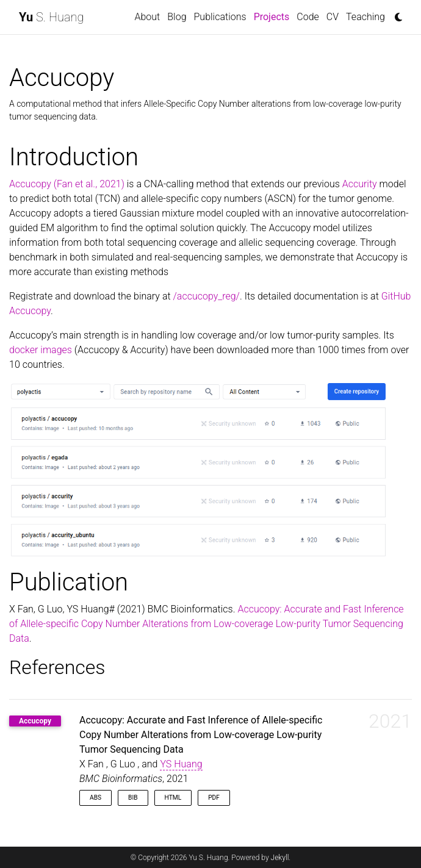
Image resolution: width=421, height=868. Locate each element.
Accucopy (30, 184)
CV (333, 17)
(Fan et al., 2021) (89, 184)
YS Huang (181, 764)
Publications (220, 17)
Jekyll (280, 858)
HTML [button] (173, 798)
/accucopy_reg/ (207, 296)
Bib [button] (133, 798)
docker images (41, 350)
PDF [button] (214, 798)
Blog (177, 17)
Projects (274, 16)
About (148, 17)
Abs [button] (95, 798)
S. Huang (51, 17)
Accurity (360, 184)
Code (308, 17)
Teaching (365, 17)
